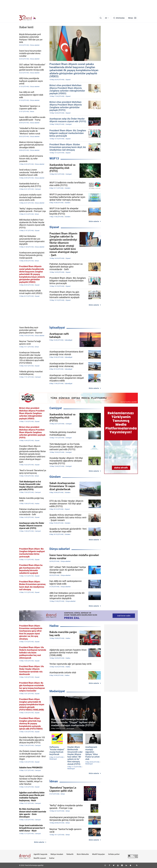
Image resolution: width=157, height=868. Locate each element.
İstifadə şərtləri (114, 854)
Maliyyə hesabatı (57, 854)
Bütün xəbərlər (94, 221)
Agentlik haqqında (40, 854)
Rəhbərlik (70, 854)
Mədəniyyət (57, 691)
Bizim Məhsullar (83, 854)
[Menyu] (132, 18)
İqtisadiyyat (57, 328)
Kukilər (52, 858)
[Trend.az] (27, 18)
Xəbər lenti (26, 27)
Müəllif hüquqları (99, 854)
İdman (54, 781)
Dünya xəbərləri (60, 549)
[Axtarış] (101, 18)
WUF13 (54, 158)
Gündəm (55, 477)
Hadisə (54, 626)
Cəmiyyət (56, 408)
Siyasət (54, 227)
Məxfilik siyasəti (40, 858)
